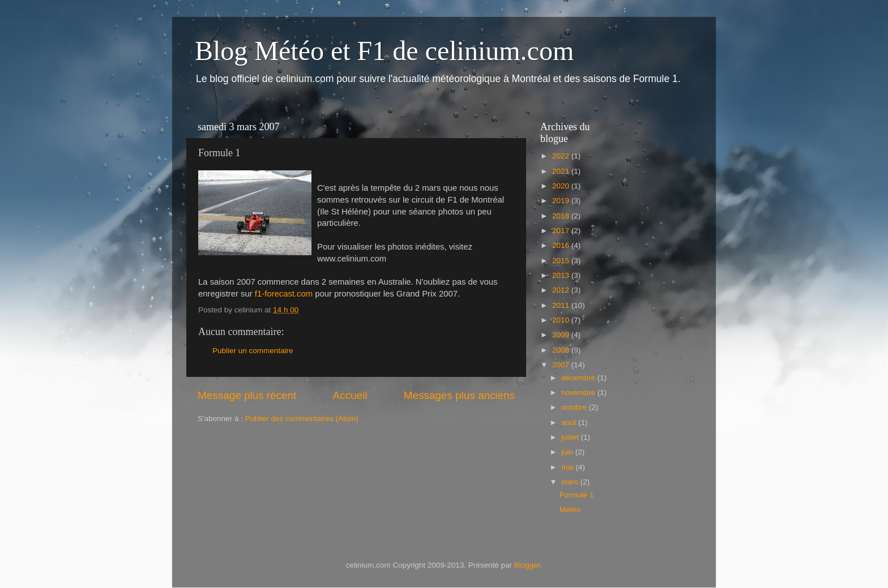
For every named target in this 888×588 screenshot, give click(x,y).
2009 (562, 335)
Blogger (527, 565)
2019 (562, 201)
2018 (562, 216)
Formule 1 (577, 495)
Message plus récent (247, 395)
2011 (562, 305)
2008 (562, 350)
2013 (562, 275)
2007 (562, 365)
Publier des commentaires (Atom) (302, 419)
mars (571, 482)
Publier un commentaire (253, 351)
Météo (570, 510)
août (570, 422)
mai (569, 467)
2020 (562, 186)
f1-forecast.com (284, 294)
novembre (579, 392)
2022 (562, 156)
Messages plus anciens (459, 395)
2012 (562, 290)
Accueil (350, 395)
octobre (575, 407)
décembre (579, 378)
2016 (562, 245)
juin (568, 452)
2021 (562, 171)
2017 (562, 231)
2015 (562, 261)
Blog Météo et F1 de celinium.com (384, 51)
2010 (562, 320)
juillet (571, 437)
